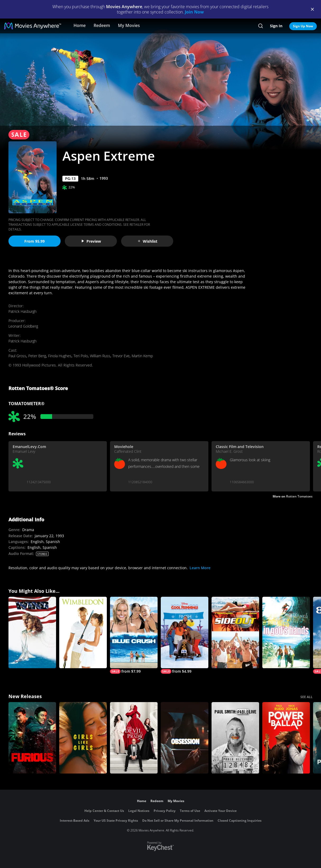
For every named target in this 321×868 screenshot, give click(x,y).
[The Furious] (32, 738)
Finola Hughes (60, 356)
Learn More (200, 568)
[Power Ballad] (286, 738)
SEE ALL (306, 697)
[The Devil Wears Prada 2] (134, 738)
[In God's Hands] (286, 632)
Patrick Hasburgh (22, 311)
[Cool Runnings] (185, 635)
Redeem (102, 25)
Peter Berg (37, 356)
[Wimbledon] (83, 632)
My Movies (129, 25)
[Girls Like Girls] (83, 738)
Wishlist (147, 241)
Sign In (276, 26)
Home (80, 25)
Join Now (194, 12)
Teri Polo (81, 356)
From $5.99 (35, 241)
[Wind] (32, 632)
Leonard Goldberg (23, 326)
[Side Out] (235, 632)
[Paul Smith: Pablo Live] (235, 738)
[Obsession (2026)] (185, 738)
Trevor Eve (121, 356)
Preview (91, 241)
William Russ (100, 356)
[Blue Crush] (134, 635)
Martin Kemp (142, 356)
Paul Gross (17, 356)
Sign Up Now (303, 26)
